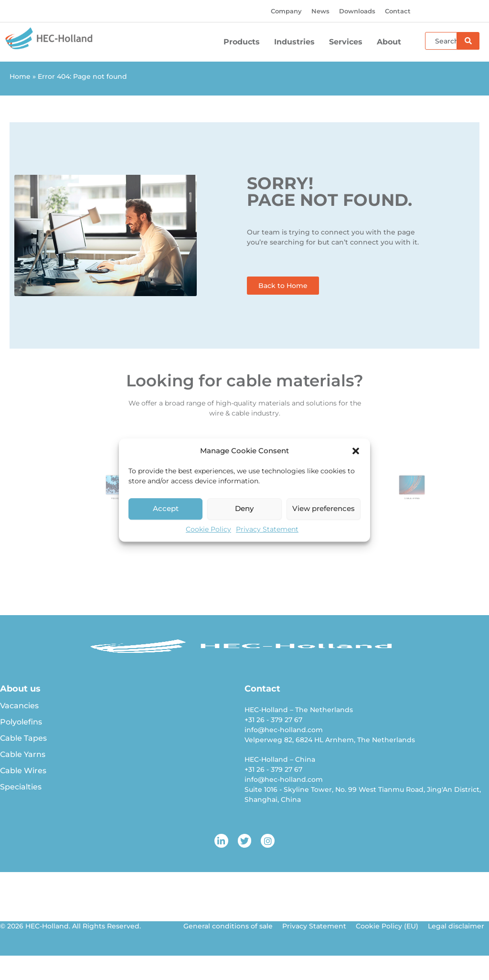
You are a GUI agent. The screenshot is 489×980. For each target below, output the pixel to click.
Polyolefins (21, 722)
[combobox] (441, 41)
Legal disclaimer (456, 926)
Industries (297, 42)
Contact (398, 11)
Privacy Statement (267, 529)
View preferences (324, 508)
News (320, 11)
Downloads (357, 11)
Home (20, 76)
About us (20, 689)
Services (348, 42)
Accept (166, 508)
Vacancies (19, 706)
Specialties (21, 787)
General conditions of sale (228, 926)
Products (244, 42)
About (391, 42)
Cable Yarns (23, 754)
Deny (244, 508)
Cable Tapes (23, 738)
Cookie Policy (208, 529)
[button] (356, 451)
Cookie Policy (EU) (387, 926)
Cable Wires (23, 771)
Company (286, 11)
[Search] (468, 41)
